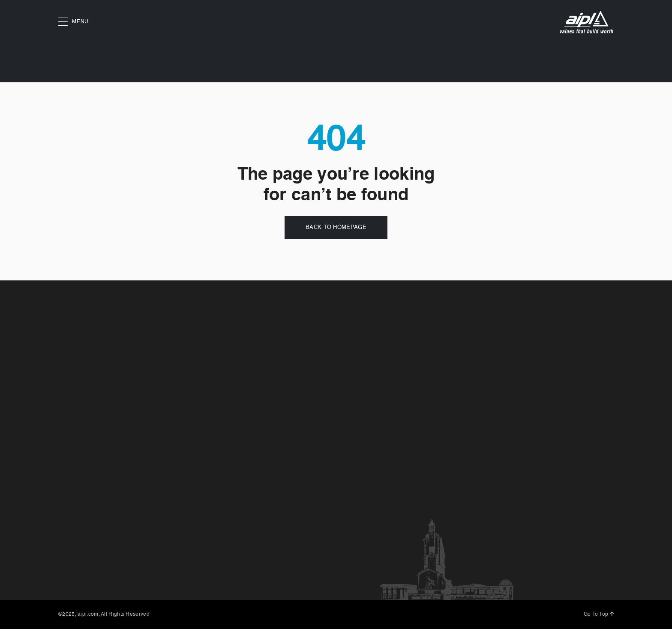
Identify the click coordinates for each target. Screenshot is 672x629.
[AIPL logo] (586, 22)
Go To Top (599, 614)
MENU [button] (73, 22)
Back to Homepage (336, 227)
